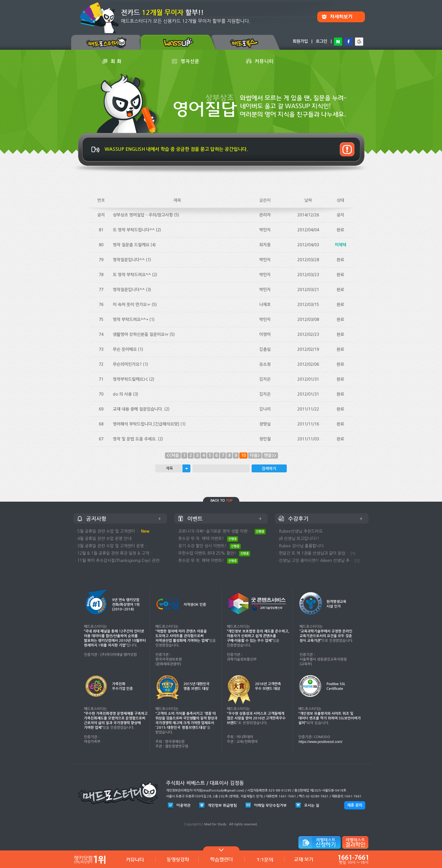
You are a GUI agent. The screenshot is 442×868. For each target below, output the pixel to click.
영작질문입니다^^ (129, 260)
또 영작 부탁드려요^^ (132, 275)
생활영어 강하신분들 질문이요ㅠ (141, 334)
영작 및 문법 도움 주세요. (135, 439)
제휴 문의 (355, 805)
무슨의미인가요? (127, 364)
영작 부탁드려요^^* (130, 319)
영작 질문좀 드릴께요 (131, 245)
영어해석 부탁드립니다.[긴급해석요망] (146, 424)
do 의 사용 (122, 394)
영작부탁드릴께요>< (130, 379)
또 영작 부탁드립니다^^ (134, 230)
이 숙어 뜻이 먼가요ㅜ (132, 305)
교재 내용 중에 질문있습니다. (138, 409)
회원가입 (300, 41)
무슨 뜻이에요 (125, 349)
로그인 (321, 41)
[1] (353, 553)
